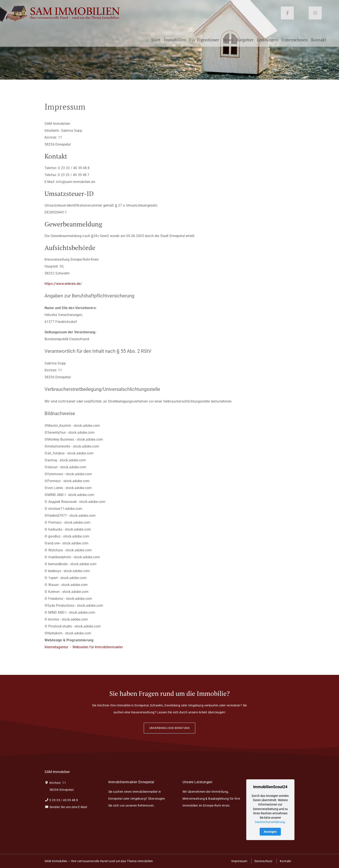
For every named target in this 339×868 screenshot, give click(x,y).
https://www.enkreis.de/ (63, 284)
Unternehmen (295, 41)
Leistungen (267, 41)
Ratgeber (245, 41)
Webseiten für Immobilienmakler (98, 647)
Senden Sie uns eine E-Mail (66, 807)
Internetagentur (56, 647)
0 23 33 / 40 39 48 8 (61, 800)
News (228, 41)
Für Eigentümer (204, 41)
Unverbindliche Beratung (170, 728)
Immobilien (175, 41)
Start (156, 41)
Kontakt (319, 41)
